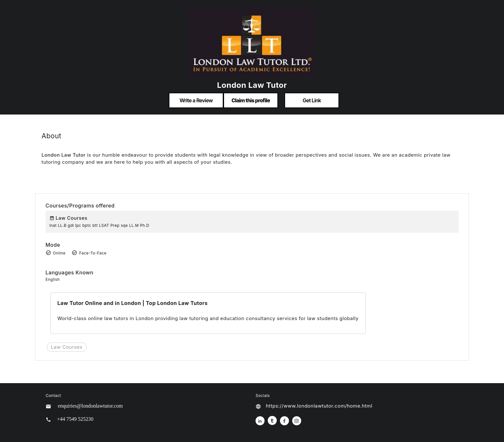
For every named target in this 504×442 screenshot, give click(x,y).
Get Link (312, 100)
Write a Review (196, 100)
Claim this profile (251, 100)
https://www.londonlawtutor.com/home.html (319, 406)
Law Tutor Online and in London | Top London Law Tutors (132, 303)
